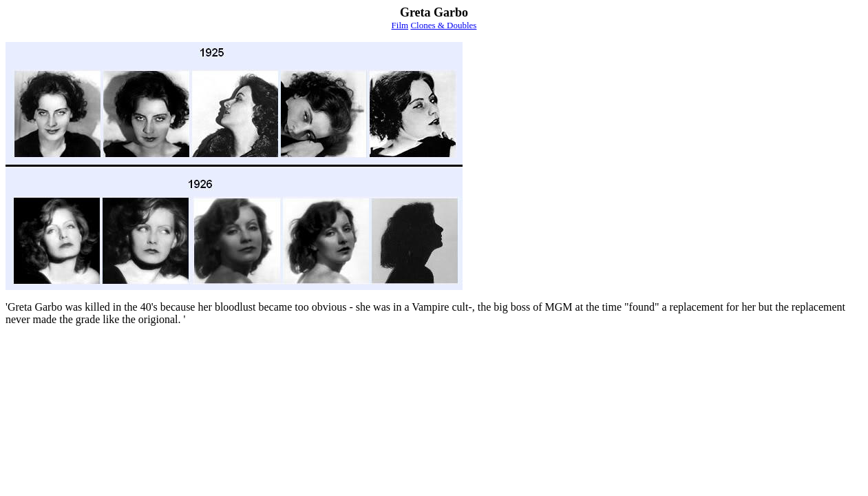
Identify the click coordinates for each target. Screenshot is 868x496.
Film (400, 25)
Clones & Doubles (443, 25)
